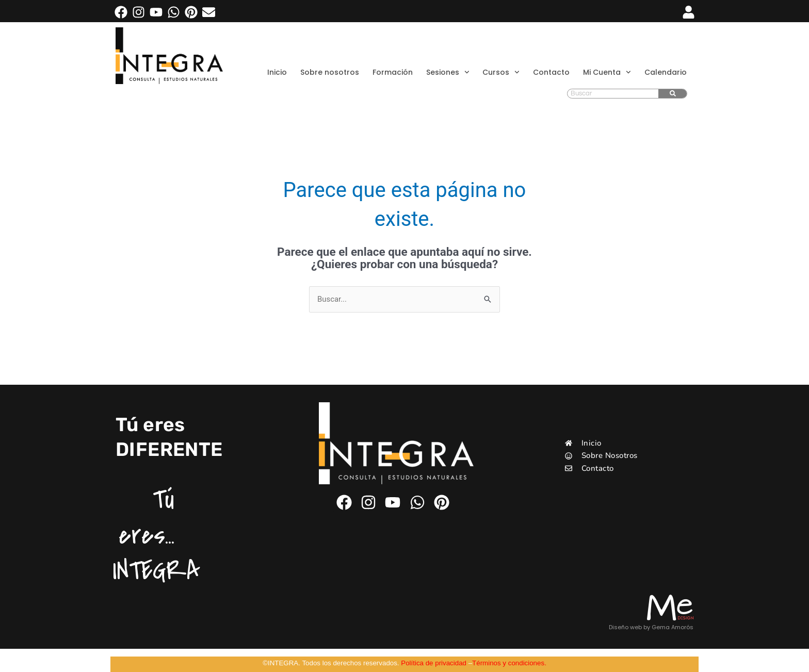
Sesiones (448, 72)
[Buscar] (673, 94)
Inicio (277, 72)
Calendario (666, 72)
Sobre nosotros (330, 72)
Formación (393, 72)
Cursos (501, 72)
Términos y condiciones (508, 663)
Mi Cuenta (607, 72)
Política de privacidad (434, 663)
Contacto (551, 72)
